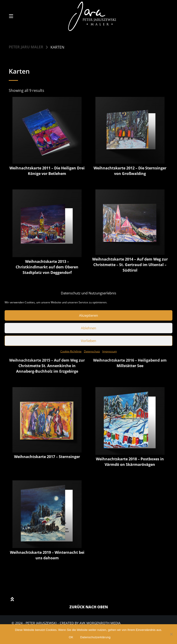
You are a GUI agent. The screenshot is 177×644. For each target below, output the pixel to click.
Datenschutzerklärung (95, 637)
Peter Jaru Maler (26, 47)
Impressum (110, 351)
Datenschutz (92, 351)
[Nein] (171, 634)
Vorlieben (88, 341)
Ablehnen (88, 328)
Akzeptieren (88, 315)
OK (71, 637)
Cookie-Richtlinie (71, 351)
